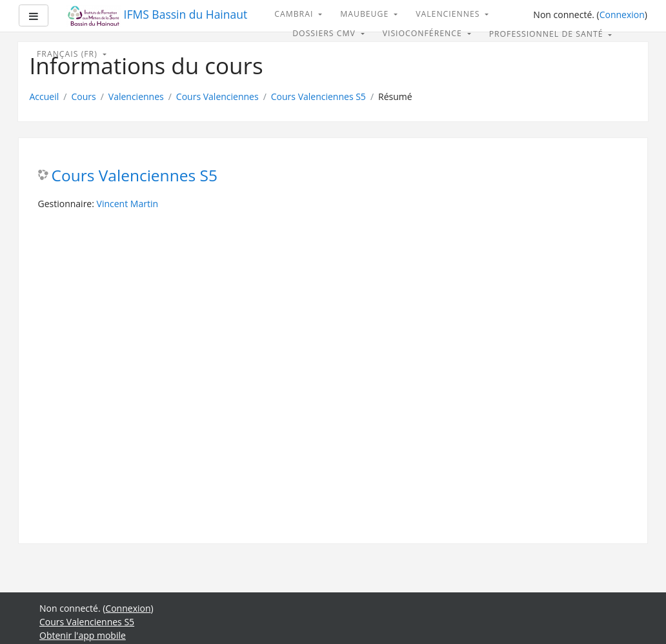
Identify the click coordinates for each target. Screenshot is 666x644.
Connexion (622, 15)
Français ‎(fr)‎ (68, 54)
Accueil (45, 96)
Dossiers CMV (325, 33)
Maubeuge (366, 14)
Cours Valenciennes (217, 96)
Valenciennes (449, 14)
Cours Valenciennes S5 (318, 96)
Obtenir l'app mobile (83, 635)
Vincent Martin (127, 204)
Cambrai (295, 14)
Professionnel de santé (548, 34)
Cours (83, 96)
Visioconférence (424, 33)
